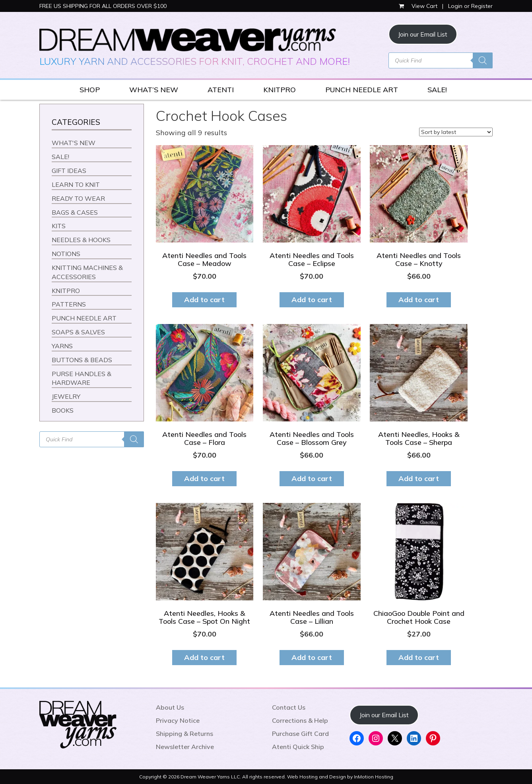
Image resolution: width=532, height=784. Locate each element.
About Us (170, 707)
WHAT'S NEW (74, 143)
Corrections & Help (300, 720)
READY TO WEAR (78, 198)
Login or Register (470, 6)
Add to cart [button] (204, 300)
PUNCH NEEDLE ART (362, 90)
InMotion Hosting (374, 777)
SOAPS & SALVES (78, 332)
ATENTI (221, 90)
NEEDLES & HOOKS (81, 240)
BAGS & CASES (75, 212)
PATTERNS (69, 304)
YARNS (62, 346)
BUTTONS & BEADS (82, 360)
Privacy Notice (178, 720)
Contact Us (289, 707)
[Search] (483, 60)
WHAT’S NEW (154, 90)
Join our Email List (423, 34)
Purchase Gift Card (300, 734)
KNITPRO (280, 90)
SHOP (90, 90)
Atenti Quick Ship (298, 747)
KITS (59, 226)
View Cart (419, 6)
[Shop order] (456, 132)
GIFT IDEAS (69, 171)
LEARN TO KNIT (76, 184)
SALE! (437, 90)
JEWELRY (66, 396)
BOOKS (63, 410)
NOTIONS (66, 254)
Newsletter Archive (185, 747)
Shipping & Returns (184, 734)
